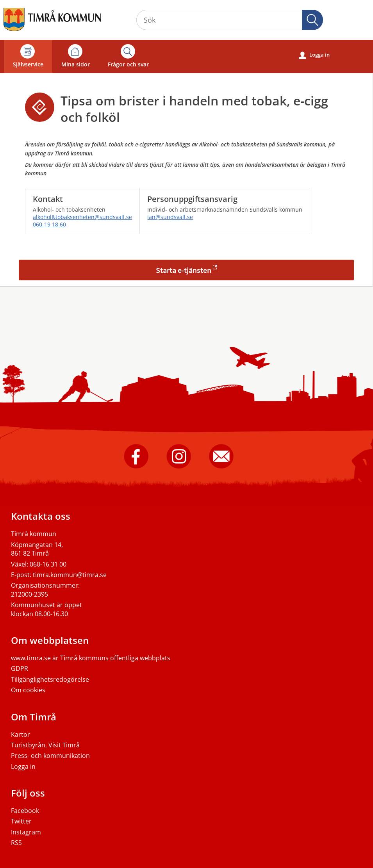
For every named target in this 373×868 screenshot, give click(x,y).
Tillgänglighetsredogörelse (50, 679)
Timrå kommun (34, 534)
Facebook (25, 811)
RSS (16, 843)
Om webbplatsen (50, 640)
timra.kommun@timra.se (70, 575)
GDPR (20, 668)
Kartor (21, 734)
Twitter (21, 821)
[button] (312, 20)
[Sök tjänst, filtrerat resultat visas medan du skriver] (230, 20)
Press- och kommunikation (50, 756)
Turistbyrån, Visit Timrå (45, 745)
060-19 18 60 (49, 224)
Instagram (26, 832)
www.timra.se (31, 658)
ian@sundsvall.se (170, 217)
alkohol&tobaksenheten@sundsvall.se (82, 217)
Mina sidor (76, 56)
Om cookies (28, 690)
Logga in (314, 55)
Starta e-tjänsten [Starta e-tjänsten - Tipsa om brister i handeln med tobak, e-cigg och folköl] (184, 270)
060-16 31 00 (48, 564)
